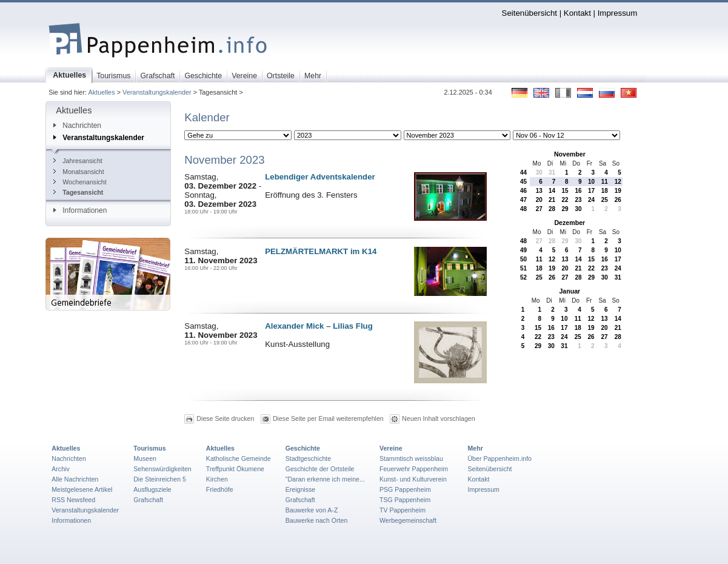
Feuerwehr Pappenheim (414, 469)
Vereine (391, 448)
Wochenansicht (80, 182)
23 (579, 200)
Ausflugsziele (152, 489)
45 (523, 182)
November (570, 154)
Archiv (60, 469)
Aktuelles (101, 92)
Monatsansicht (78, 172)
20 (539, 200)
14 (552, 191)
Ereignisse (301, 489)
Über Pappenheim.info (499, 458)
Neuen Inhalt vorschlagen (438, 418)
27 (539, 209)
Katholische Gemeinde (239, 458)
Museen (145, 458)
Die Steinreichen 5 (160, 479)
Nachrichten (77, 126)
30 (539, 173)
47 (523, 200)
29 (565, 209)
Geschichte (303, 448)
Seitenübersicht (529, 13)
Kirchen (217, 479)
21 (552, 200)
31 (552, 173)
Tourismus (149, 448)
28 (552, 209)
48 (523, 209)
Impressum (618, 13)
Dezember (569, 223)
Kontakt (577, 13)
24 (591, 200)
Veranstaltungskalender (157, 92)
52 (523, 277)
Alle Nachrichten (75, 479)
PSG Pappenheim (405, 489)
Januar (569, 291)
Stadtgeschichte (309, 458)
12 (618, 182)
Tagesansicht (78, 192)
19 (618, 191)
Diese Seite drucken (225, 418)
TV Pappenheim (402, 510)
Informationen (80, 210)
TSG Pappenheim (405, 500)
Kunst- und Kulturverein (413, 479)
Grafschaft (148, 500)
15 (565, 191)
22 (565, 200)
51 (523, 268)
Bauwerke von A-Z (312, 510)
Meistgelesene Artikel (82, 489)
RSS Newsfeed (73, 500)
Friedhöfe (220, 489)
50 (523, 259)
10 (591, 182)
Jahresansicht (78, 161)
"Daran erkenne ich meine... (325, 479)
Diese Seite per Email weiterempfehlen (328, 418)
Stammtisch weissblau (411, 458)
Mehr (475, 448)
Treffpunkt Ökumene (235, 469)
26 (618, 200)
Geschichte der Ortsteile (320, 469)
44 (523, 173)
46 (523, 191)
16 (579, 191)
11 (605, 182)
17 (591, 191)
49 (523, 250)
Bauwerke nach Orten (317, 520)
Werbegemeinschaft (408, 520)
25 (605, 200)
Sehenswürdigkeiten (162, 469)
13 (539, 191)
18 (605, 191)
